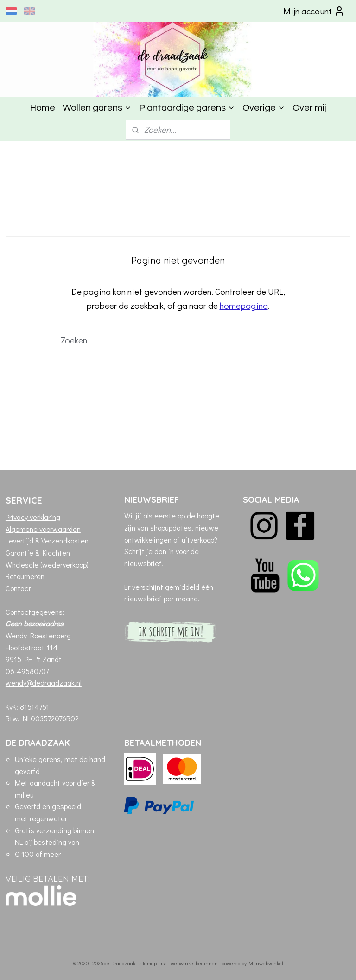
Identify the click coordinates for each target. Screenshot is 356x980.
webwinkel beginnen (194, 963)
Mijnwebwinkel (266, 963)
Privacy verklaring (33, 517)
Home (42, 108)
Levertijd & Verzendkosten (47, 540)
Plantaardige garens (187, 108)
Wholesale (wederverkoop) (47, 565)
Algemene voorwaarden (43, 529)
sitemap (148, 963)
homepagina (244, 305)
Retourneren (25, 576)
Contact (18, 588)
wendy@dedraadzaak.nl (44, 683)
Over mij (309, 108)
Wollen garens (97, 108)
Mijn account (314, 11)
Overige (264, 108)
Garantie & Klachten (39, 552)
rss (164, 963)
